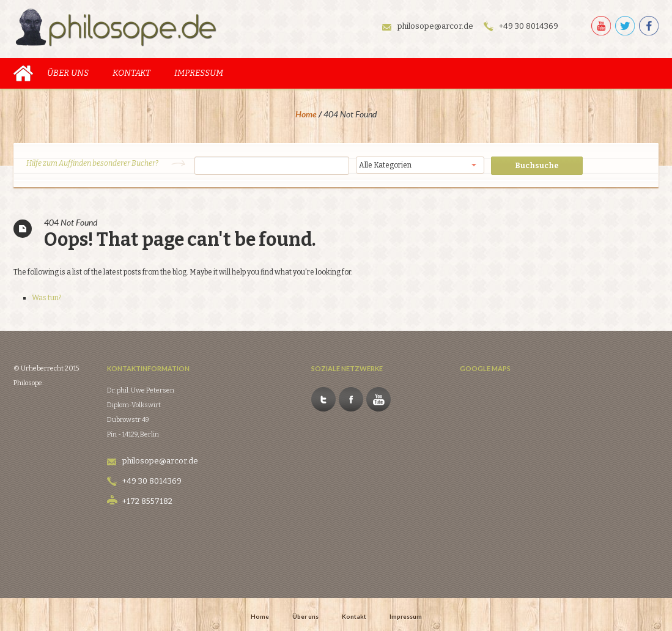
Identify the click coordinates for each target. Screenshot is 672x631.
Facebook (384, 359)
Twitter (356, 359)
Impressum (199, 69)
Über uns (68, 69)
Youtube (412, 359)
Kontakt (131, 69)
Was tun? (46, 294)
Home (24, 70)
